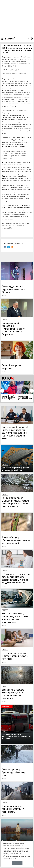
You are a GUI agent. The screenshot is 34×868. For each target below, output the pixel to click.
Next (32, 391)
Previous (2, 391)
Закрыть (17, 863)
